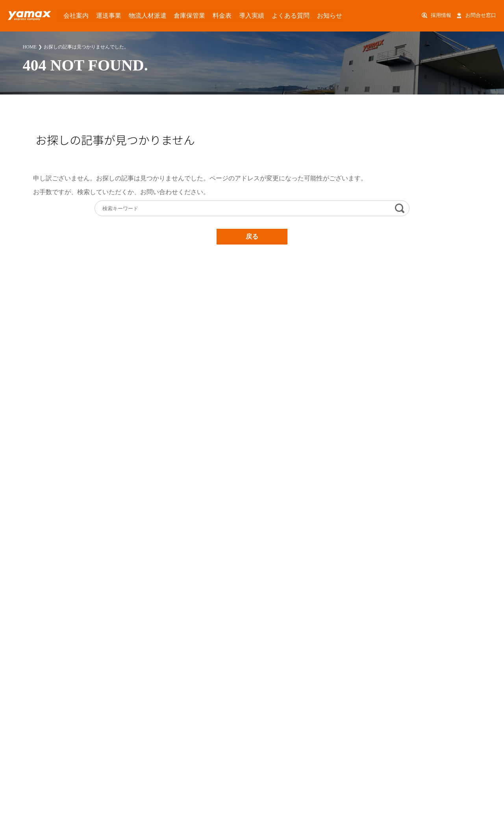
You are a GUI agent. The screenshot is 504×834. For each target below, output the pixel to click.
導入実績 (214, 15)
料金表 (190, 15)
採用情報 (441, 15)
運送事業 (97, 15)
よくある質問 (246, 15)
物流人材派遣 (129, 15)
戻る (252, 236)
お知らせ (278, 15)
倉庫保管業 (163, 15)
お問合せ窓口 (481, 15)
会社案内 (70, 15)
